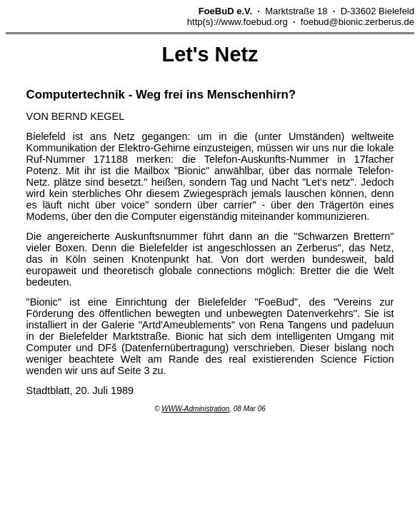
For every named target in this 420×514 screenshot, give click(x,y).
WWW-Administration (195, 409)
